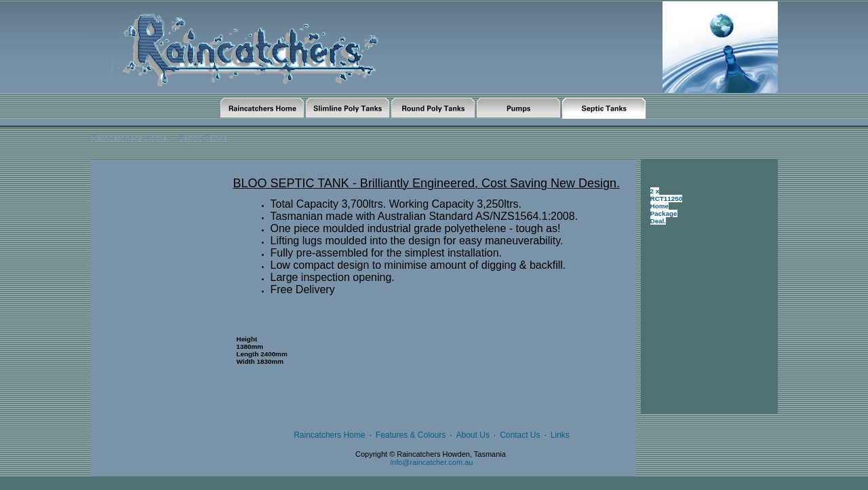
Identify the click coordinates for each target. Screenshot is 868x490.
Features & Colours (411, 435)
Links (560, 435)
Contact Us (520, 435)
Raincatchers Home (130, 138)
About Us (473, 435)
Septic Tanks (202, 138)
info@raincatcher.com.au (432, 462)
